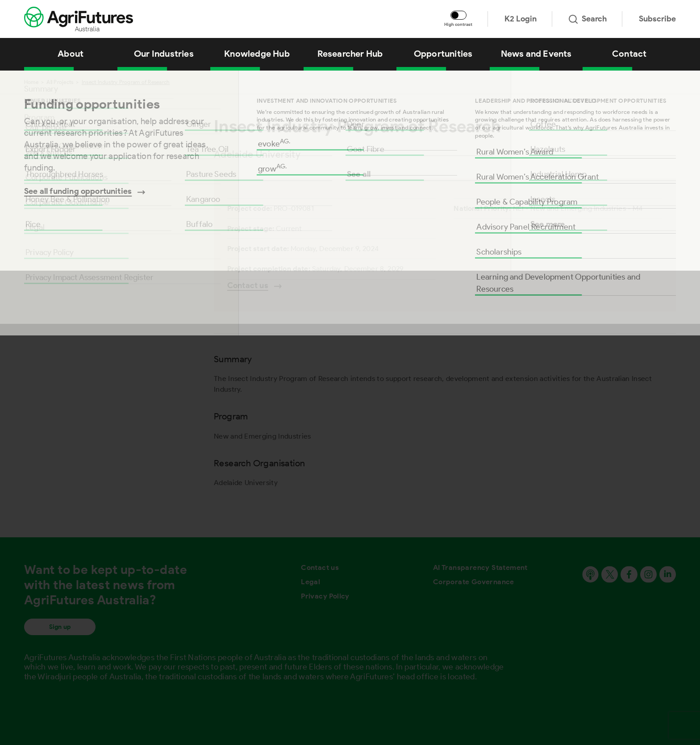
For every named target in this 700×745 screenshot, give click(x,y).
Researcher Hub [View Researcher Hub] (350, 54)
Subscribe (657, 19)
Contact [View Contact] (629, 54)
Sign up (60, 627)
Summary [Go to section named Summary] (41, 89)
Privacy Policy (325, 596)
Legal (310, 582)
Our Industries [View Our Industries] (164, 54)
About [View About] (71, 54)
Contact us (320, 567)
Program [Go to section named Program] (39, 117)
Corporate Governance (474, 582)
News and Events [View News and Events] (536, 54)
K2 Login (521, 19)
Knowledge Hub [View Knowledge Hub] (257, 54)
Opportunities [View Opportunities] (443, 54)
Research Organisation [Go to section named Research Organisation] (65, 146)
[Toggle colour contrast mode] (458, 15)
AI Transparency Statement (480, 567)
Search (588, 19)
